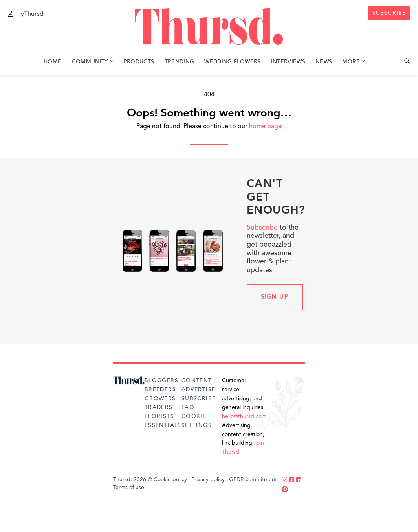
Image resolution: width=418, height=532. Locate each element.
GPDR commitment (253, 480)
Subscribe (262, 228)
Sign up (275, 297)
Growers (160, 399)
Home (52, 62)
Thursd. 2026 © (133, 480)
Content (197, 381)
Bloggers (161, 381)
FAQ (188, 407)
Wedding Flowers (232, 62)
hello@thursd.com (244, 416)
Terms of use (129, 488)
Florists (159, 416)
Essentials (163, 425)
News (324, 62)
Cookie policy (170, 480)
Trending (180, 62)
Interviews (288, 62)
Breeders (160, 390)
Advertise (199, 390)
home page (265, 127)
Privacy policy (208, 480)
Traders (159, 407)
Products (139, 62)
